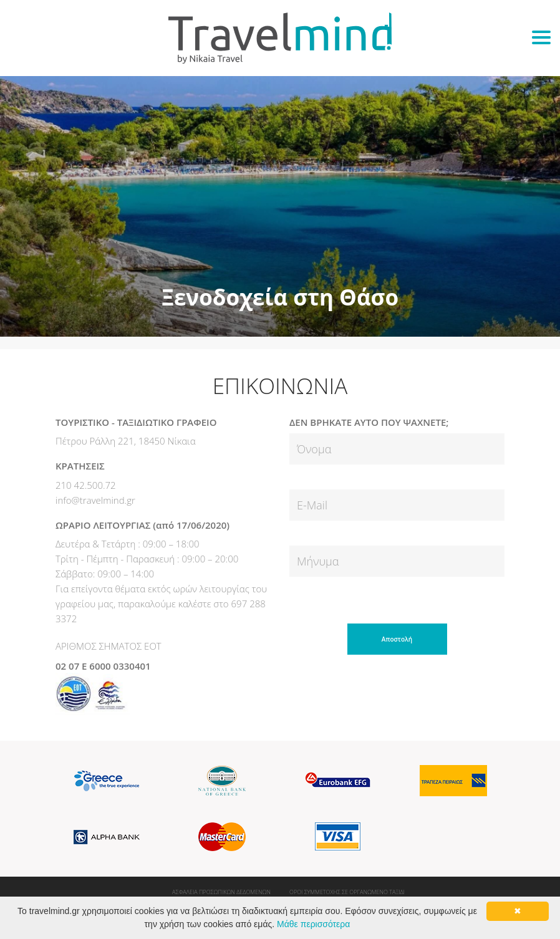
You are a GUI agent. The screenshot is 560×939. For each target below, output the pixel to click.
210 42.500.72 (86, 485)
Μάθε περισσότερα (313, 924)
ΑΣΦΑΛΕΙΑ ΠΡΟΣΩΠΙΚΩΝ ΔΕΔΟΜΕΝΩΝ (221, 892)
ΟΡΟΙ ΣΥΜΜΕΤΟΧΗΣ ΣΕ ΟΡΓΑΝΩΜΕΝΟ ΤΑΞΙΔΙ (347, 892)
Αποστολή (397, 639)
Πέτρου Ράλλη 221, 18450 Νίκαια (126, 441)
